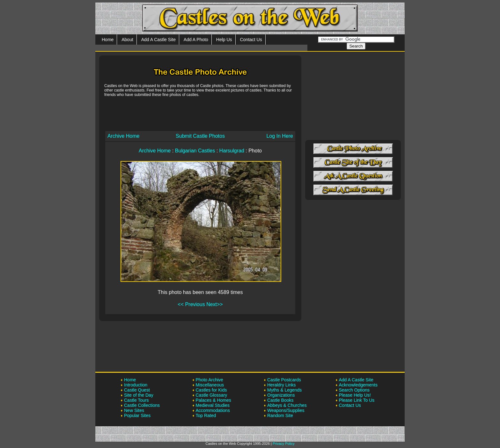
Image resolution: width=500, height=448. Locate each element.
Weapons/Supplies (286, 410)
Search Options (354, 390)
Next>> (215, 304)
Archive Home (123, 136)
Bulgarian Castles (195, 151)
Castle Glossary (212, 395)
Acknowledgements (358, 385)
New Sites (134, 410)
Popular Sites (137, 415)
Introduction (136, 385)
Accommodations (213, 410)
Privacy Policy (283, 444)
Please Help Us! (355, 395)
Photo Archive (210, 380)
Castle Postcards (284, 380)
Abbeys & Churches (287, 405)
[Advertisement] (200, 114)
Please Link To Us (357, 400)
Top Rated (206, 415)
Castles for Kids (211, 390)
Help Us (224, 40)
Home (108, 40)
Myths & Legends (284, 390)
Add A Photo (196, 40)
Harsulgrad (232, 151)
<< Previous (191, 304)
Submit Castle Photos (200, 136)
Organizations (281, 395)
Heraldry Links (281, 385)
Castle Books (280, 400)
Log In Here (280, 136)
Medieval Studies (213, 405)
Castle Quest (137, 390)
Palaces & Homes (213, 400)
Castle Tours (136, 400)
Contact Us (251, 40)
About (127, 40)
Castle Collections (142, 405)
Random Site (280, 415)
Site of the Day (139, 395)
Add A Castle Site (158, 40)
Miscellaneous (210, 385)
